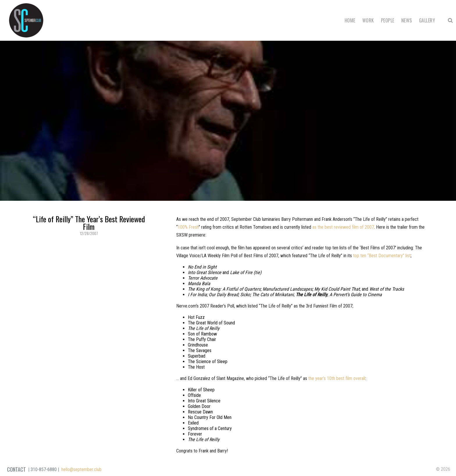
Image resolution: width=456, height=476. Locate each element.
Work (368, 20)
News (407, 20)
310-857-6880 (44, 469)
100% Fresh (188, 227)
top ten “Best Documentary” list (382, 256)
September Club (26, 20)
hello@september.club (81, 469)
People (388, 20)
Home (350, 20)
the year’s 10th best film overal (336, 378)
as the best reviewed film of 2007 (343, 227)
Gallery (427, 20)
